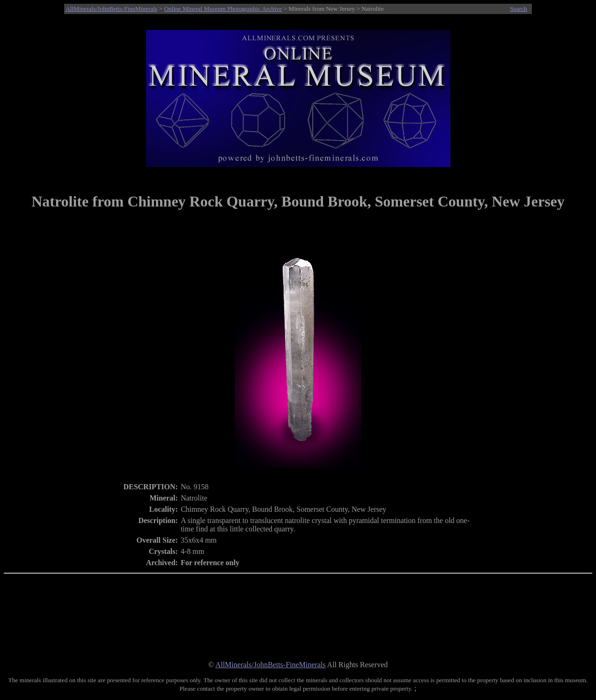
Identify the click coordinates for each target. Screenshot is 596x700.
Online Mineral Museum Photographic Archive (223, 9)
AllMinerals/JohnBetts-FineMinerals (111, 9)
